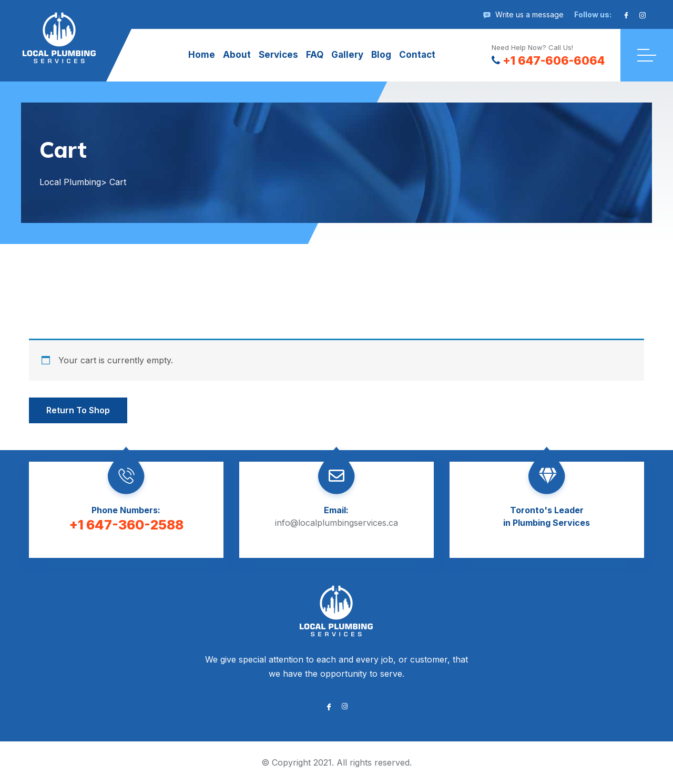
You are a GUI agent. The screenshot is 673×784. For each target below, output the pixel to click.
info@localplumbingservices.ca (336, 523)
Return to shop (78, 410)
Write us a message (529, 14)
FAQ (315, 55)
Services (278, 55)
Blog (381, 55)
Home (202, 55)
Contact (417, 55)
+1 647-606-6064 (548, 60)
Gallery (347, 55)
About (237, 55)
